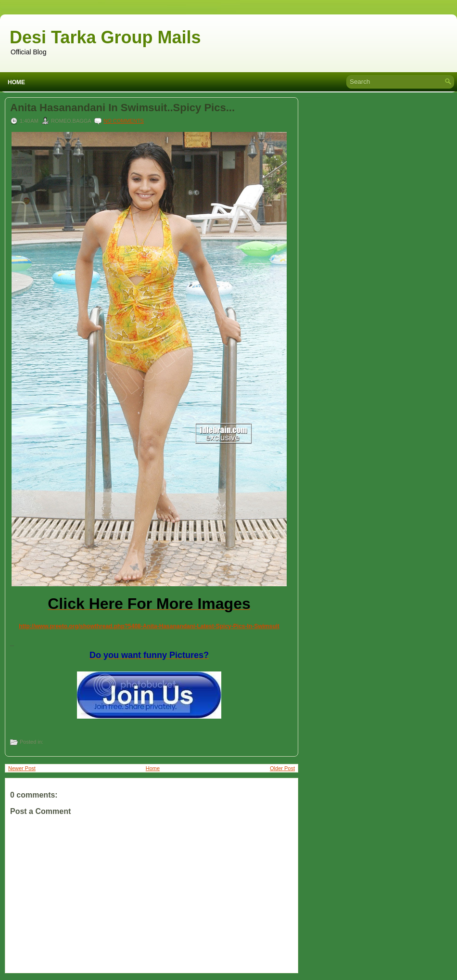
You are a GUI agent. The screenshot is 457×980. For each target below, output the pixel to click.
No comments (124, 121)
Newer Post (22, 768)
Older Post (282, 768)
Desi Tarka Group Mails (105, 37)
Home (16, 82)
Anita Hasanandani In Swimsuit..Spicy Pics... (122, 108)
